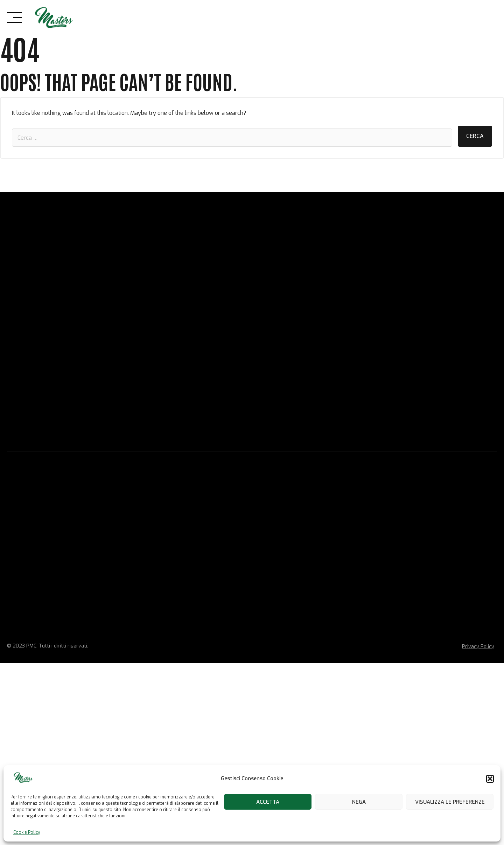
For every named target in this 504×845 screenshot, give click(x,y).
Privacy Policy (478, 647)
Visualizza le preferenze (450, 802)
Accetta (268, 802)
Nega (359, 802)
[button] (490, 779)
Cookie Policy (27, 832)
